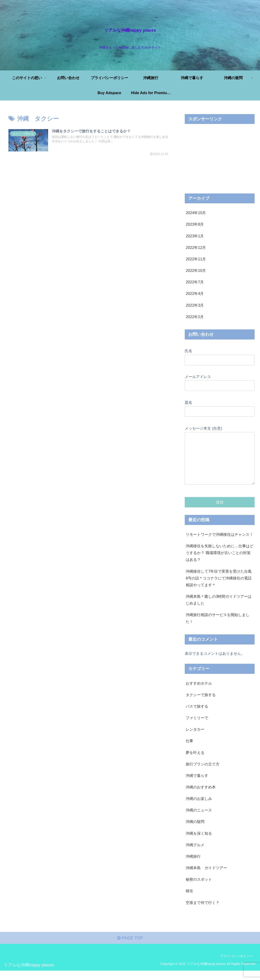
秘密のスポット (199, 889)
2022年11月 (196, 259)
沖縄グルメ (195, 854)
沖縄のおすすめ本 (201, 796)
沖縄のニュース (199, 819)
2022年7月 (195, 282)
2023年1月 (195, 236)
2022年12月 (196, 247)
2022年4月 (195, 293)
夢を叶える (195, 762)
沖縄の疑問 (195, 831)
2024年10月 (196, 213)
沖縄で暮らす (197, 785)
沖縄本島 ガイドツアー (206, 877)
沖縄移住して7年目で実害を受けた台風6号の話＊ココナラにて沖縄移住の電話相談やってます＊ (219, 587)
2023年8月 (195, 224)
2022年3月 (195, 305)
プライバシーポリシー (237, 965)
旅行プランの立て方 (203, 773)
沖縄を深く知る (199, 843)
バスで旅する (197, 716)
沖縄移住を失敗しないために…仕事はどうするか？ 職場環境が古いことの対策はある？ (219, 562)
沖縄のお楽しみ (199, 808)
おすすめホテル (199, 693)
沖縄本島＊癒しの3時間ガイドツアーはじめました (219, 609)
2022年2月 (195, 317)
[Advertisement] (89, 172)
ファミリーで (197, 727)
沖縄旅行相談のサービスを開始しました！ (218, 627)
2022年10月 (196, 270)
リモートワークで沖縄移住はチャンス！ (219, 544)
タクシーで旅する (201, 704)
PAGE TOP (130, 947)
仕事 (189, 750)
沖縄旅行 (193, 866)
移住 (189, 900)
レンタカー (195, 739)
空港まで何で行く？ (203, 912)
